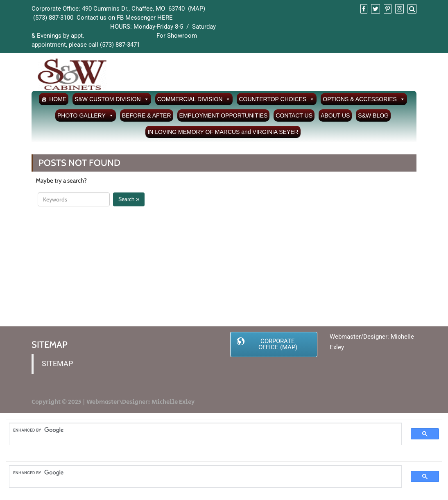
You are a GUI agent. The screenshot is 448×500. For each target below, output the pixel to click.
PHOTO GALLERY (86, 115)
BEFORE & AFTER (147, 115)
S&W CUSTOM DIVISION (112, 99)
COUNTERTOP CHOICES (277, 99)
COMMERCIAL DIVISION (194, 99)
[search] (201, 430)
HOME (58, 99)
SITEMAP (57, 364)
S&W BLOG (373, 115)
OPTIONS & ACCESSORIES (364, 99)
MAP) (198, 9)
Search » (129, 199)
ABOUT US (335, 115)
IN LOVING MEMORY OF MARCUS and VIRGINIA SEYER (223, 132)
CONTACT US (294, 115)
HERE (165, 18)
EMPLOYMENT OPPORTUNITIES (224, 115)
